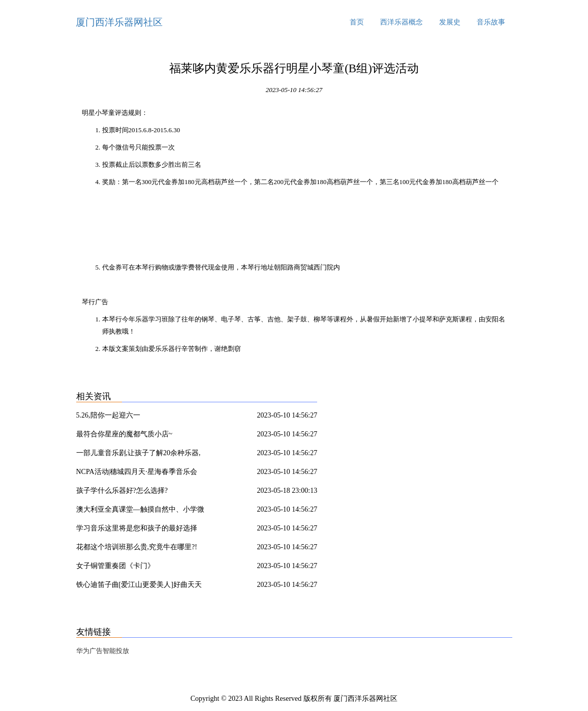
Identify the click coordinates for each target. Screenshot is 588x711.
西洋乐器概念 (401, 22)
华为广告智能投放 (103, 651)
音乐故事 (491, 22)
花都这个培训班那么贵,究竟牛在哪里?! (137, 547)
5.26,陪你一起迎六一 (108, 415)
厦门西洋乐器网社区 (119, 22)
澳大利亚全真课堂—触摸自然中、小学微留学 (140, 511)
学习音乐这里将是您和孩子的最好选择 (137, 528)
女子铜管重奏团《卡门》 (115, 566)
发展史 (450, 22)
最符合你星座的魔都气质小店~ (125, 434)
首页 (357, 22)
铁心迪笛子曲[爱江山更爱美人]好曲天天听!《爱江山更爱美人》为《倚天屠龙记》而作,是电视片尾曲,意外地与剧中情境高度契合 (142, 586)
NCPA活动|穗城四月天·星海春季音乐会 (137, 472)
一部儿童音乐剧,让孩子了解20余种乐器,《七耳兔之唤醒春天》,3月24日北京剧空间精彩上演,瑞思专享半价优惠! (143, 455)
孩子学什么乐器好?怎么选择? (122, 491)
